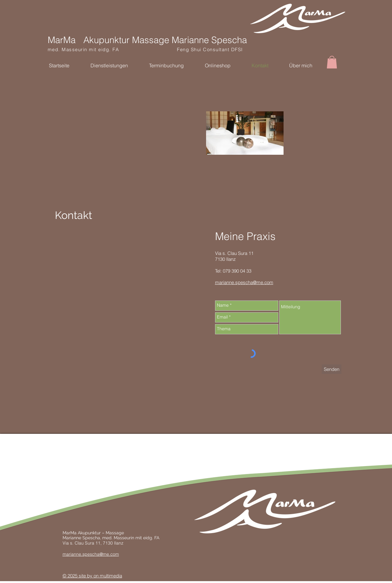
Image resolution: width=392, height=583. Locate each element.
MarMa (62, 40)
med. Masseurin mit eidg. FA (112, 49)
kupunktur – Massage (102, 533)
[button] (332, 62)
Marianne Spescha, (82, 538)
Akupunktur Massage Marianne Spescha (165, 40)
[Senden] (332, 369)
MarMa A (72, 533)
